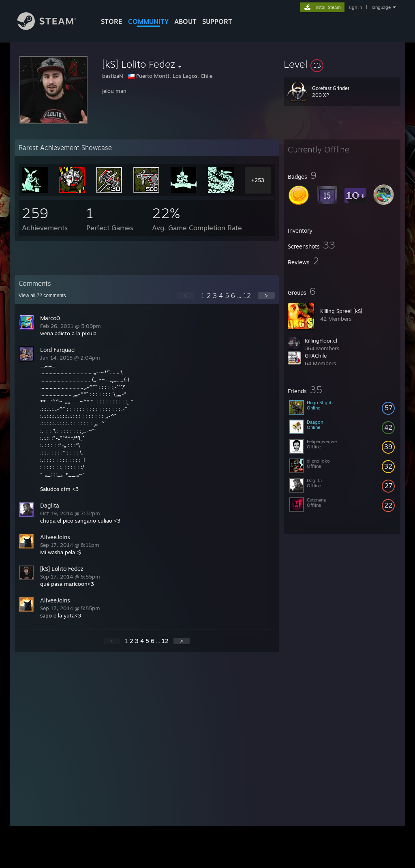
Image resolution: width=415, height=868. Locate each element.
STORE (112, 21)
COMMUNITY (148, 21)
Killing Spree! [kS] (341, 311)
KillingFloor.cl (321, 341)
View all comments (42, 296)
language (381, 7)
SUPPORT (217, 21)
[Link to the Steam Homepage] (53, 28)
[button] (342, 64)
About (185, 21)
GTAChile (316, 356)
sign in (355, 7)
